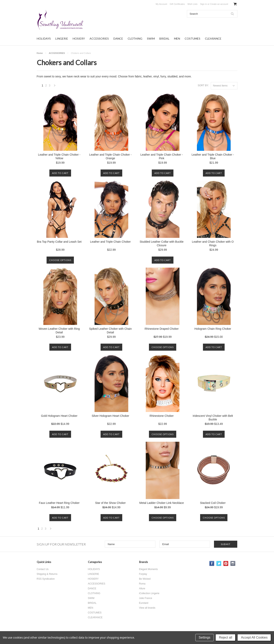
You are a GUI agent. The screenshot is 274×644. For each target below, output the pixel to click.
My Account (161, 4)
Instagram (233, 563)
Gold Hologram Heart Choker (59, 416)
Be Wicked (145, 579)
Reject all (226, 637)
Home (40, 53)
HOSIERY (79, 39)
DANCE (118, 39)
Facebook (212, 563)
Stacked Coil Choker (213, 503)
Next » (55, 87)
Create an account (219, 4)
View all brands (147, 608)
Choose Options (60, 260)
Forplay (143, 574)
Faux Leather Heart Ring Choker (59, 503)
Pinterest (226, 563)
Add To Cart (60, 173)
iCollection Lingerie (149, 593)
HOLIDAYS (44, 39)
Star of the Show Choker (111, 503)
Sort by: (203, 85)
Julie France (146, 598)
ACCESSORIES (99, 39)
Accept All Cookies (254, 637)
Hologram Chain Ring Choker (213, 329)
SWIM (151, 39)
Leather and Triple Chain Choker (110, 242)
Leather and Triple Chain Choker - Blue (213, 156)
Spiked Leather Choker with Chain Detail (110, 331)
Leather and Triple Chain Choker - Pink (162, 156)
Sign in (204, 4)
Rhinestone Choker (162, 416)
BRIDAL (164, 39)
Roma (142, 584)
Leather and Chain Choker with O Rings (213, 243)
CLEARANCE (213, 39)
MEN (177, 39)
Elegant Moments (148, 569)
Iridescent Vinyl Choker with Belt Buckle (213, 418)
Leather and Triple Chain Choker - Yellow (59, 156)
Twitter (219, 563)
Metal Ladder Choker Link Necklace (162, 503)
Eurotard (144, 603)
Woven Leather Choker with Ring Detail (59, 331)
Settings (205, 637)
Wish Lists (193, 4)
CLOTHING (135, 39)
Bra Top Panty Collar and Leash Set (59, 242)
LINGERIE (62, 39)
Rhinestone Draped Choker (162, 329)
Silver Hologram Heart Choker (111, 416)
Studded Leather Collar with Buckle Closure (162, 243)
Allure (142, 589)
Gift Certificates (177, 4)
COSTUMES (193, 39)
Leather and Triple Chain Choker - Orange (111, 156)
